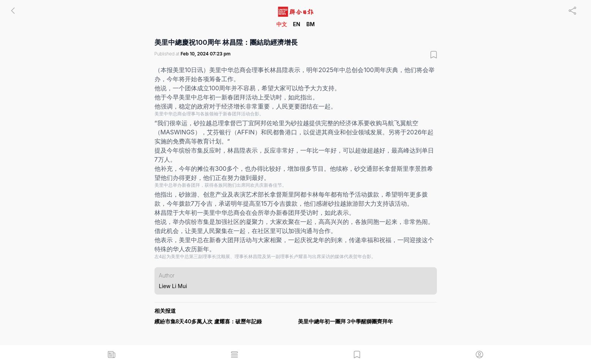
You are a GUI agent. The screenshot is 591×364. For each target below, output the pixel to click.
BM (310, 24)
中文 (282, 24)
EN (297, 24)
